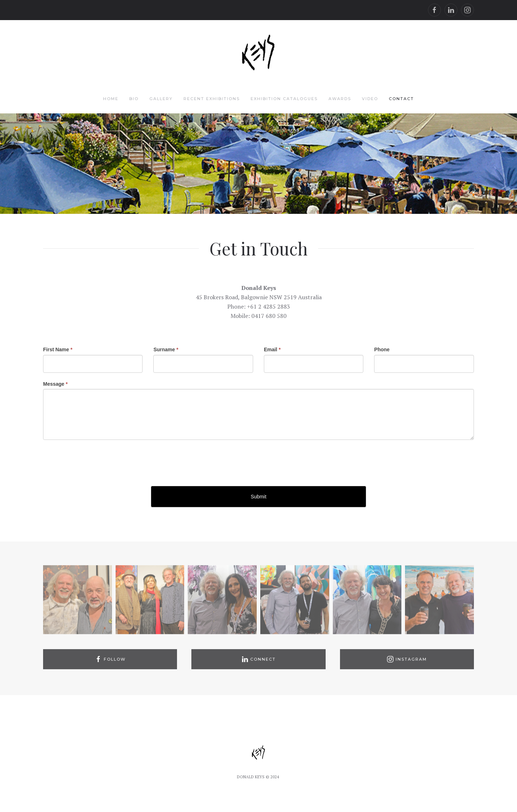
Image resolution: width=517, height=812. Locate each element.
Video (370, 99)
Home (111, 99)
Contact (401, 99)
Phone (382, 349)
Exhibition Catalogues (284, 99)
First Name (58, 349)
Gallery (161, 99)
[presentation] (98, 461)
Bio (134, 99)
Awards (340, 99)
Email (272, 349)
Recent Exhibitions (212, 99)
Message (55, 384)
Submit (258, 497)
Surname (166, 349)
